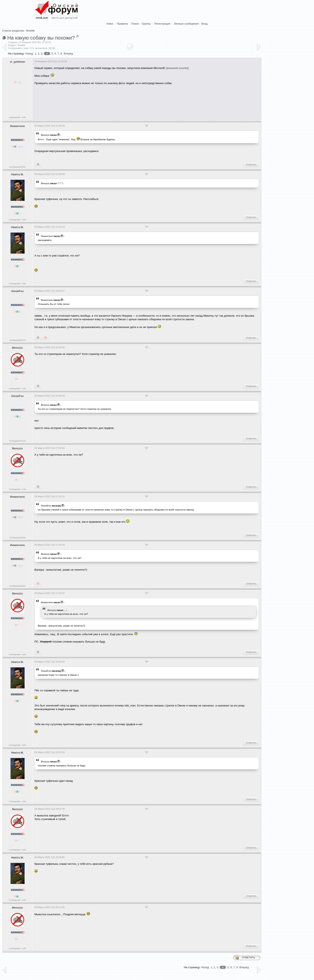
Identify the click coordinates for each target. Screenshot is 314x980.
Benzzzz (45, 135)
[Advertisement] (111, 101)
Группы (146, 24)
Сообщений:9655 (17, 167)
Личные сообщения (186, 24)
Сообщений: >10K (17, 117)
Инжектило (17, 126)
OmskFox (17, 291)
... (65, 610)
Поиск (135, 24)
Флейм (30, 31)
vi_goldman (17, 62)
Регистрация (162, 24)
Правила (122, 24)
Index (110, 24)
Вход (204, 24)
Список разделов (13, 31)
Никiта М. (17, 174)
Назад (29, 54)
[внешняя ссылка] (177, 68)
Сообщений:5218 (17, 340)
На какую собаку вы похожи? (41, 38)
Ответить (251, 165)
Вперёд (68, 54)
